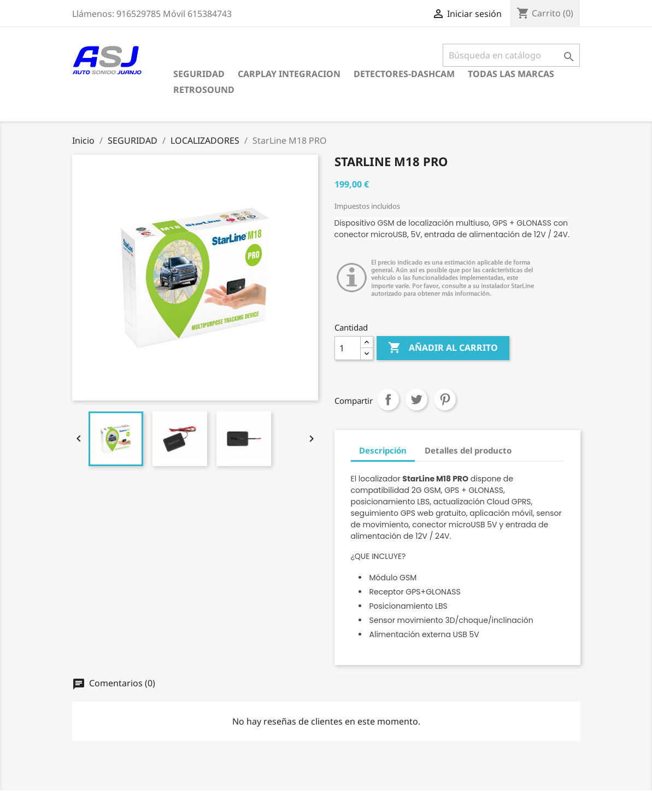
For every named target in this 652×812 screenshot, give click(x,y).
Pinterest (445, 399)
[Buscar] (511, 55)
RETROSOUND (204, 90)
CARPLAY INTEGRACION (289, 74)
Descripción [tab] (383, 450)
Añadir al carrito (443, 348)
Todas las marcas (511, 74)
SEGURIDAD (199, 74)
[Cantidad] (348, 348)
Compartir (388, 399)
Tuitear (416, 399)
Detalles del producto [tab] (468, 450)
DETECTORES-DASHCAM (404, 74)
